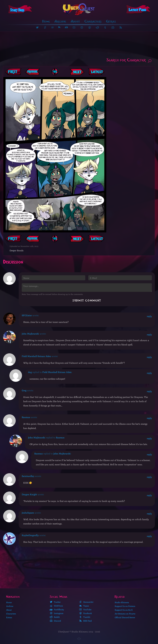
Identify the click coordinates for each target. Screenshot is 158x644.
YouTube (85, 609)
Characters (93, 21)
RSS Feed (85, 621)
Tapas (84, 606)
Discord (55, 621)
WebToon (56, 606)
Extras (111, 21)
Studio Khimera (122, 602)
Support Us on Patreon (125, 606)
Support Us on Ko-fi (124, 610)
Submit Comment (87, 301)
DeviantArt (86, 602)
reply (149, 316)
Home (46, 21)
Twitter (55, 602)
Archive (60, 21)
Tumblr (85, 617)
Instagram (57, 613)
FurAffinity (57, 609)
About (75, 21)
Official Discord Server (125, 617)
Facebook (85, 613)
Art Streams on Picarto (125, 613)
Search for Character (129, 61)
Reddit (55, 617)
